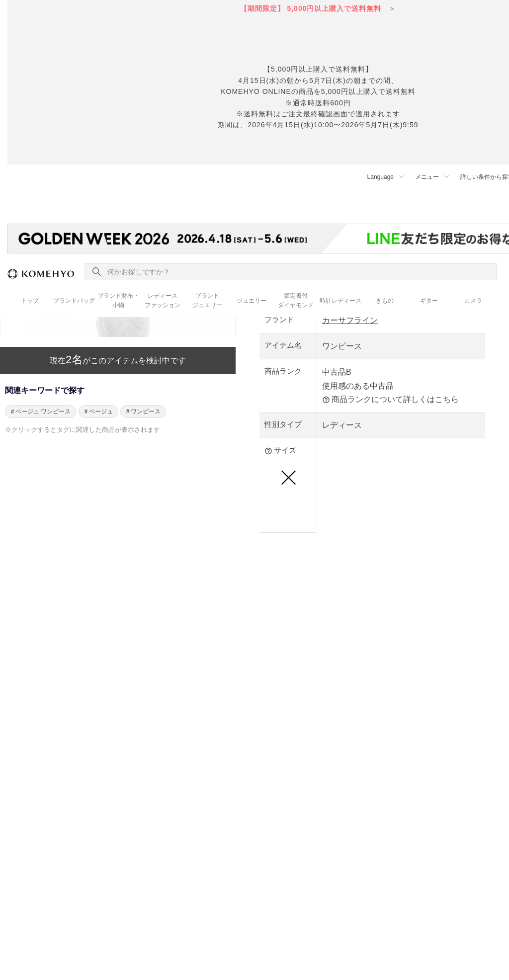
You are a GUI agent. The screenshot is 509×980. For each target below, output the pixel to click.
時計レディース (340, 301)
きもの (385, 301)
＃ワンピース (143, 411)
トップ (30, 301)
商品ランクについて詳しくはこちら (390, 400)
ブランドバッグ (74, 301)
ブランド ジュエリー (207, 300)
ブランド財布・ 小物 (118, 300)
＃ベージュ (98, 411)
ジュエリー (252, 301)
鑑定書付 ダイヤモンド (296, 300)
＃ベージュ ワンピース (40, 411)
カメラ (473, 301)
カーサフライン (350, 320)
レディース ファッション (163, 300)
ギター (429, 301)
